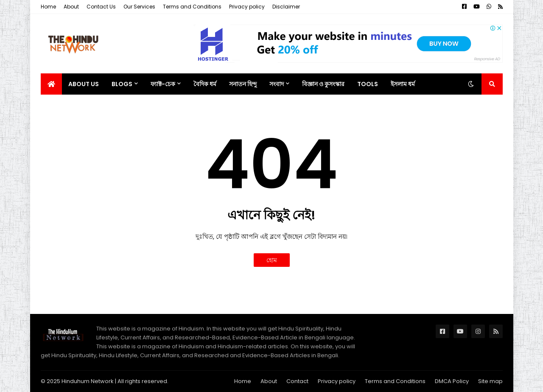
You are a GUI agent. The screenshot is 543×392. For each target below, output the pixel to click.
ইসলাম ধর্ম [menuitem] (403, 84)
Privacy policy (247, 7)
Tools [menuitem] (368, 84)
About (71, 7)
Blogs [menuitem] (122, 84)
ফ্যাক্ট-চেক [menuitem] (163, 84)
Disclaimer (286, 7)
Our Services (139, 7)
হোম (272, 260)
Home (48, 7)
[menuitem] (51, 84)
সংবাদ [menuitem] (277, 84)
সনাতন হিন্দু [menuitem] (243, 84)
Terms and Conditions (192, 7)
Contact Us (101, 7)
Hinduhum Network (88, 381)
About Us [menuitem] (84, 84)
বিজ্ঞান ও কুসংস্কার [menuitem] (323, 84)
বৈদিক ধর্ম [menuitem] (205, 84)
